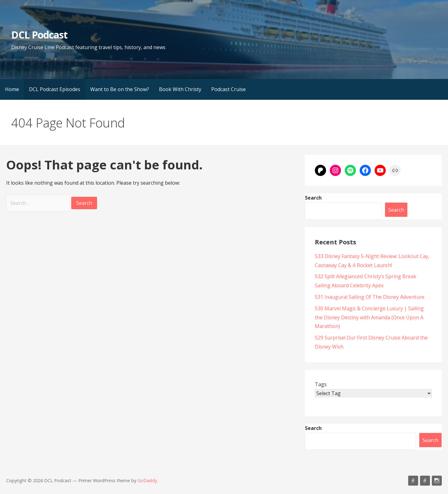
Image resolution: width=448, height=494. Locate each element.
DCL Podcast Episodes (55, 89)
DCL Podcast (39, 35)
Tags (321, 384)
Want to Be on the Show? (120, 89)
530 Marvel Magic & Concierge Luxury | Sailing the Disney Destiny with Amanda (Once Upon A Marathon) (369, 317)
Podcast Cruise (229, 89)
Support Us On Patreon (425, 481)
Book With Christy (180, 89)
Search (313, 198)
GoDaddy (147, 480)
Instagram (437, 481)
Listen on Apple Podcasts (413, 481)
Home (12, 89)
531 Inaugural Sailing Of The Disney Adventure (370, 297)
